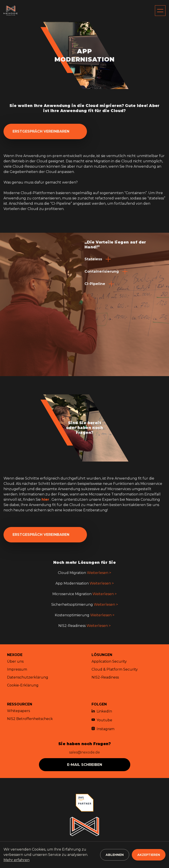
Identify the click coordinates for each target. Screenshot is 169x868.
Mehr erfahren (17, 860)
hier (45, 500)
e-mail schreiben (85, 765)
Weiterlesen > (99, 573)
